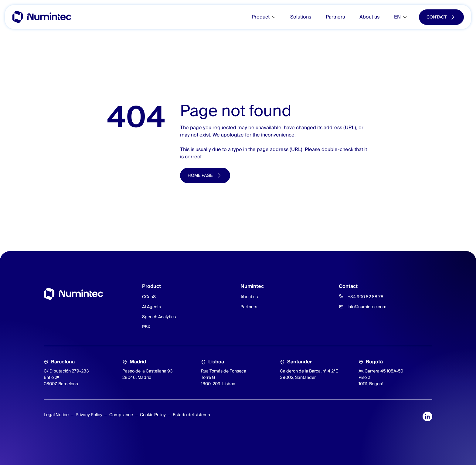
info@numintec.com (367, 307)
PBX (146, 327)
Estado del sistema (191, 415)
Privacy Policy (89, 415)
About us (369, 17)
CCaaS (149, 297)
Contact (437, 17)
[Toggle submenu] (276, 17)
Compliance (121, 415)
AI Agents (151, 307)
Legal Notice (56, 415)
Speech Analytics (159, 317)
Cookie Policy (153, 415)
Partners (335, 17)
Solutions (301, 17)
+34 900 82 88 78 (365, 297)
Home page (200, 175)
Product (261, 17)
